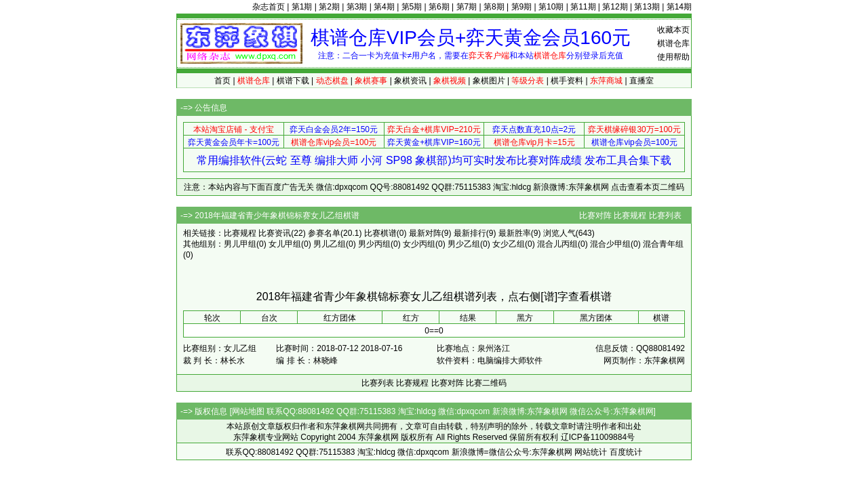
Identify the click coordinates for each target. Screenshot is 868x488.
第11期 (583, 7)
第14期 (679, 7)
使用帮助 (673, 57)
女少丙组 (419, 244)
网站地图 (248, 411)
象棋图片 (489, 81)
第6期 (439, 7)
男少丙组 (374, 244)
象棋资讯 (410, 81)
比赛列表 (665, 216)
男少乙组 (464, 244)
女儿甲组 (285, 244)
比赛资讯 (275, 233)
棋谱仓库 (673, 43)
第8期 (494, 7)
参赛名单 (324, 233)
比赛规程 (630, 216)
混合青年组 (663, 244)
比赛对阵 (595, 216)
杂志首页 (269, 7)
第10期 (551, 7)
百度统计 (626, 452)
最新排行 (470, 233)
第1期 (302, 7)
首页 (222, 81)
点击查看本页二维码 (648, 187)
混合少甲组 (610, 244)
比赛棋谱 (380, 233)
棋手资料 (567, 81)
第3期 (357, 7)
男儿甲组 (240, 244)
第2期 (329, 7)
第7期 (467, 7)
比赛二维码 (486, 383)
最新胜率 (515, 233)
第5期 (412, 7)
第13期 (647, 7)
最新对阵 (425, 233)
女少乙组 (509, 244)
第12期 (615, 7)
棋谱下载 (293, 81)
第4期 (384, 7)
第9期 (522, 7)
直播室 (642, 81)
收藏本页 (673, 30)
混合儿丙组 (557, 244)
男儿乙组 (330, 244)
